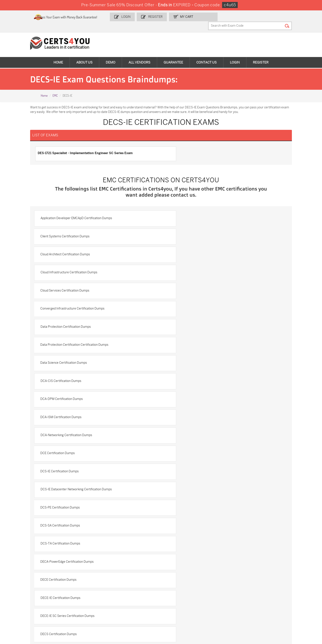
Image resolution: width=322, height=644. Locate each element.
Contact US (17, 529)
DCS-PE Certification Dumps (65, 359)
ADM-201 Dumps (24, 588)
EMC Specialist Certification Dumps (70, 471)
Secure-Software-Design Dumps (181, 615)
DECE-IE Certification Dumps (189, 396)
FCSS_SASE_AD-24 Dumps (31, 613)
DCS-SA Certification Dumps (188, 359)
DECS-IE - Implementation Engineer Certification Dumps (84, 434)
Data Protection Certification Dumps (70, 266)
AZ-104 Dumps (225, 595)
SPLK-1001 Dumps (76, 595)
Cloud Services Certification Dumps (70, 247)
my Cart (198, 17)
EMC (55, 87)
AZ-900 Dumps (277, 588)
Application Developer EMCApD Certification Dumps (81, 210)
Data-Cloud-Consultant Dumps (236, 602)
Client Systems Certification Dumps (193, 210)
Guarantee (173, 54)
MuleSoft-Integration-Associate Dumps (288, 604)
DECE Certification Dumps (63, 396)
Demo (111, 54)
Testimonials (18, 536)
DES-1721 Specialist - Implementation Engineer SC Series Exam (89, 145)
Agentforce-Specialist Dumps (134, 613)
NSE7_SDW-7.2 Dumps (180, 602)
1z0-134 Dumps (175, 588)
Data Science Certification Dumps (69, 285)
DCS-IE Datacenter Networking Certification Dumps (204, 340)
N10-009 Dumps (23, 602)
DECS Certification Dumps (187, 415)
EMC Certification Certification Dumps (195, 452)
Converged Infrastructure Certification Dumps (201, 247)
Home (58, 54)
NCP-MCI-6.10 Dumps (78, 613)
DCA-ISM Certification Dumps (189, 303)
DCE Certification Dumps (186, 322)
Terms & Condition (22, 543)
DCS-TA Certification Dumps (65, 378)
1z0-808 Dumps (125, 588)
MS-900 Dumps (23, 595)
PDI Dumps (223, 588)
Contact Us (207, 54)
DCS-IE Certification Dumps (64, 340)
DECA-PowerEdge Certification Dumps (195, 378)
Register (168, 17)
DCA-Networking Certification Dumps (71, 322)
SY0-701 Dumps (74, 602)
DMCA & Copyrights (22, 550)
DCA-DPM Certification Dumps (67, 303)
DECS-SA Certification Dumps (189, 434)
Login (139, 17)
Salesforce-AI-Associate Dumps (136, 602)
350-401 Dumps (175, 595)
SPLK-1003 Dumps (127, 595)
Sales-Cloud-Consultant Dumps (84, 588)
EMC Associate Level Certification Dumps (74, 452)
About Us (84, 54)
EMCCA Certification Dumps (188, 471)
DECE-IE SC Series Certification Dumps (72, 415)
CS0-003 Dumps (278, 595)
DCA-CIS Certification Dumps (189, 285)
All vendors (139, 54)
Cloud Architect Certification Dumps (70, 229)
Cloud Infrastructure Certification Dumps (197, 229)
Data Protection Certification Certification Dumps (203, 266)
